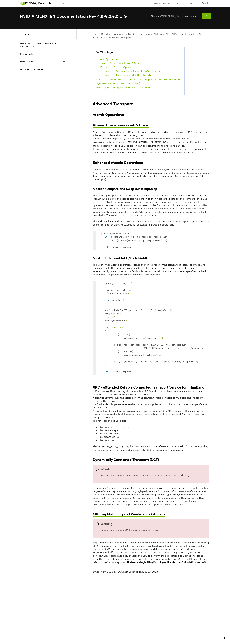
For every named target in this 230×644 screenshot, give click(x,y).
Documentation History (32, 69)
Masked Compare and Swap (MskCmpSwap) (132, 71)
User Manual (26, 62)
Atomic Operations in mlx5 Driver (121, 63)
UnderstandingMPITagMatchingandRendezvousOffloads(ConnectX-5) (167, 557)
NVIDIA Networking (139, 34)
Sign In (205, 3)
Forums (187, 3)
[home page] (28, 3)
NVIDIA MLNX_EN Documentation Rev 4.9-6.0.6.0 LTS (39, 45)
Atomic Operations (107, 59)
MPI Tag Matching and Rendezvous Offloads (124, 88)
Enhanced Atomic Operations (119, 67)
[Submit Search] (207, 16)
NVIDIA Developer (162, 3)
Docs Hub (45, 3)
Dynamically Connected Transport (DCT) (121, 83)
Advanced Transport (120, 38)
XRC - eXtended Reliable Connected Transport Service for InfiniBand (139, 79)
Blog (177, 3)
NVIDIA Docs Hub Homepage (109, 34)
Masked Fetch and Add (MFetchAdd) (128, 75)
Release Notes (27, 54)
